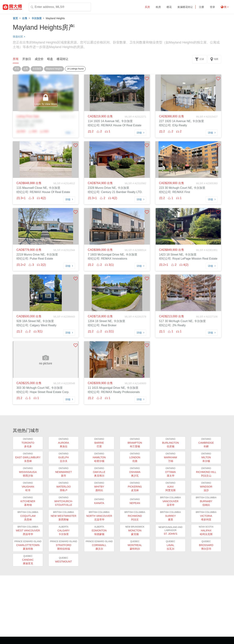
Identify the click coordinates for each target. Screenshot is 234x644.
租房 (158, 7)
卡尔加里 (37, 18)
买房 (147, 7)
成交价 (39, 59)
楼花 (169, 7)
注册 (201, 7)
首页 (15, 18)
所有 (16, 59)
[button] (147, 79)
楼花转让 (63, 59)
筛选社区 (19, 37)
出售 (25, 18)
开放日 (27, 59)
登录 (212, 7)
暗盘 (50, 59)
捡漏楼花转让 (185, 7)
